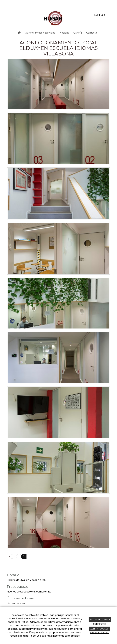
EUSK (102, 15)
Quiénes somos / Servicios (40, 33)
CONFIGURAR (99, 624)
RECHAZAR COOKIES (100, 619)
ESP (96, 15)
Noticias (64, 33)
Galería (78, 33)
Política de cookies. (99, 633)
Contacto (92, 33)
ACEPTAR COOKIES (99, 629)
